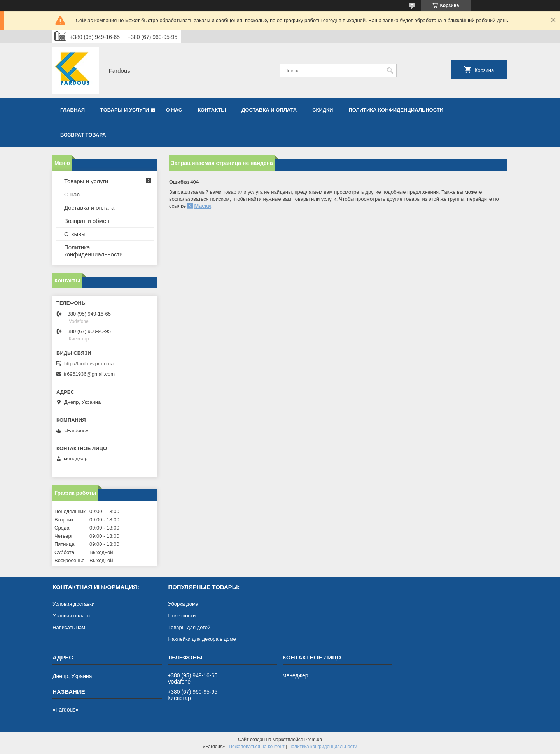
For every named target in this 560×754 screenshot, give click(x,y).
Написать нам (69, 627)
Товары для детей (189, 627)
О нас (174, 110)
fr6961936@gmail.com (89, 374)
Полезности (182, 616)
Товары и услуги (125, 110)
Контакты (212, 110)
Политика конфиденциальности (396, 110)
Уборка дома (183, 604)
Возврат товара (83, 135)
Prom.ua (313, 740)
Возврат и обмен (87, 221)
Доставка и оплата (269, 110)
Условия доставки (73, 604)
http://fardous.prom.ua (89, 364)
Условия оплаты (72, 616)
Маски (203, 206)
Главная (73, 110)
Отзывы (75, 234)
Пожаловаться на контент (256, 747)
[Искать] (390, 71)
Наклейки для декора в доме (202, 639)
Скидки (323, 110)
